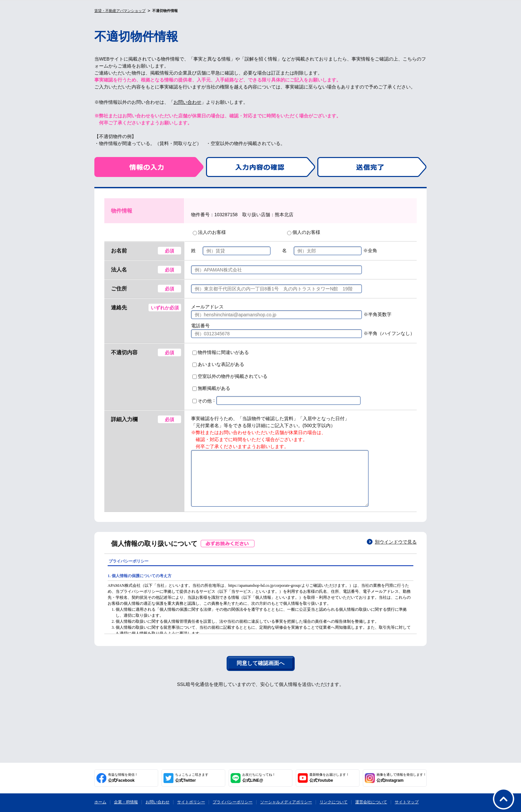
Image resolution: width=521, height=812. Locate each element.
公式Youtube (329, 778)
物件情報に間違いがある (221, 352)
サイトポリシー (191, 802)
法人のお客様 (209, 232)
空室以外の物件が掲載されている (230, 376)
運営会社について (371, 802)
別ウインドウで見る (396, 552)
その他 (202, 401)
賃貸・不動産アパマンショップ (120, 11)
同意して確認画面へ (260, 673)
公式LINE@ (259, 778)
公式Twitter (192, 778)
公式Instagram (401, 778)
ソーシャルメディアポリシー (286, 802)
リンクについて (334, 802)
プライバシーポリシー (233, 802)
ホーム (100, 802)
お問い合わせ (187, 102)
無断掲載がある (211, 388)
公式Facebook (123, 778)
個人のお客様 (304, 232)
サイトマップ (407, 802)
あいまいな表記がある (218, 364)
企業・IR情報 (126, 802)
